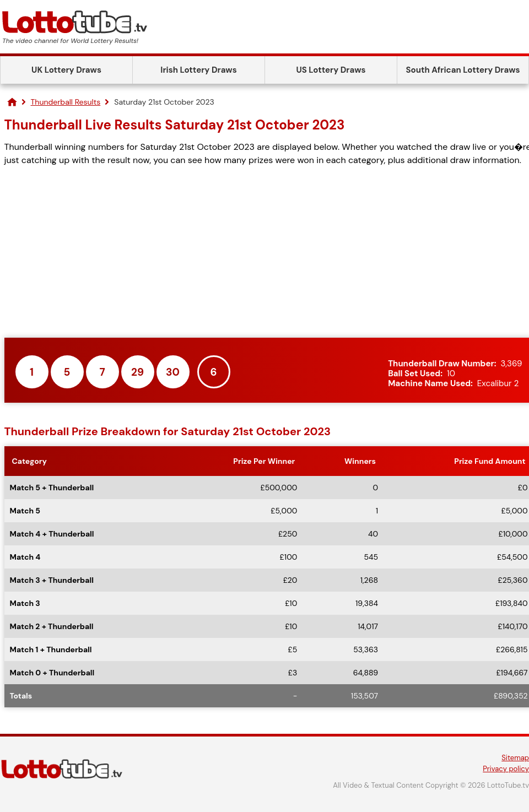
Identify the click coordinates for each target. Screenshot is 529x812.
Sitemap (515, 758)
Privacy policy (506, 769)
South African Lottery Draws (463, 70)
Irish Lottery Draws (198, 70)
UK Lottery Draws (66, 70)
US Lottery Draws (331, 70)
